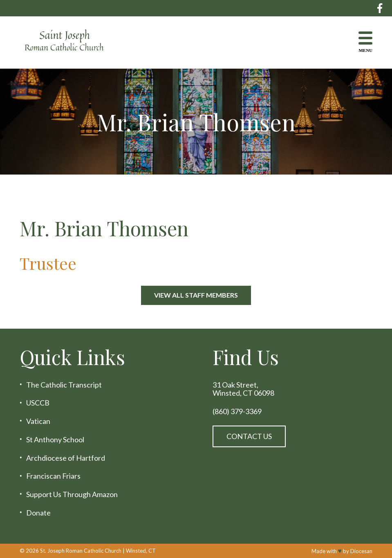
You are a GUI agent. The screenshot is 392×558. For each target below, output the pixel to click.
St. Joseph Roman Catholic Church (81, 551)
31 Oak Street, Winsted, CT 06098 (243, 389)
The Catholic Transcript (64, 385)
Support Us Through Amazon (72, 494)
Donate (38, 513)
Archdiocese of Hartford (66, 458)
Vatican (38, 421)
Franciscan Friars (53, 476)
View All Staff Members (196, 295)
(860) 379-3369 (237, 411)
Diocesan (361, 551)
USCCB (38, 403)
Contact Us (249, 436)
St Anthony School (55, 440)
